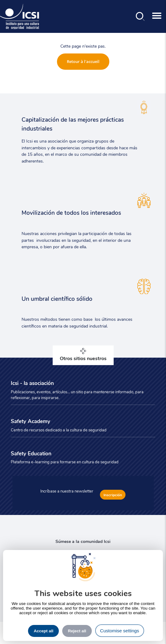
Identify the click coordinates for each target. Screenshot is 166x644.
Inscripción (113, 495)
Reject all (77, 631)
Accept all (43, 631)
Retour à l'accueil (83, 62)
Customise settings (120, 631)
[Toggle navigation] (157, 16)
